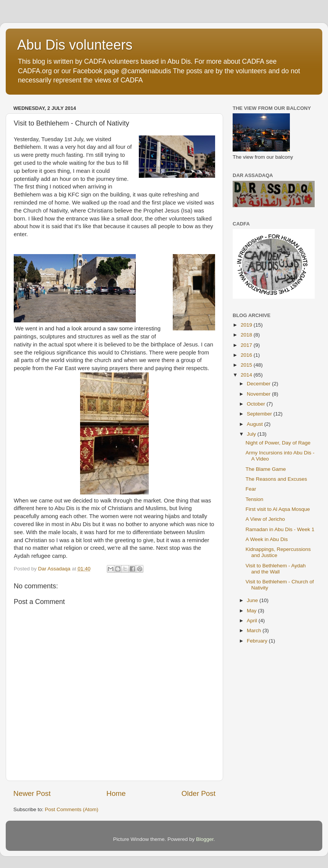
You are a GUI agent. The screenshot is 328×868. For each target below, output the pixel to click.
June (253, 600)
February (258, 641)
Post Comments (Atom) (72, 809)
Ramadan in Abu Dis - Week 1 (280, 529)
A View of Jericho (265, 519)
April (253, 621)
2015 (247, 365)
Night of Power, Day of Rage (278, 443)
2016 (247, 355)
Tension (255, 499)
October (257, 404)
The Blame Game (266, 469)
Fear (251, 489)
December (259, 384)
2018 (247, 335)
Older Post (199, 793)
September (260, 414)
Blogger (205, 839)
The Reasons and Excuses (276, 479)
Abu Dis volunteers (75, 45)
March (255, 630)
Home (116, 793)
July (252, 434)
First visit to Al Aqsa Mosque (278, 509)
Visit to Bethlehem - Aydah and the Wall (276, 569)
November (259, 394)
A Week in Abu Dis (267, 539)
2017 (247, 345)
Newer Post (32, 793)
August (256, 424)
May (252, 611)
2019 (247, 325)
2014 (247, 375)
